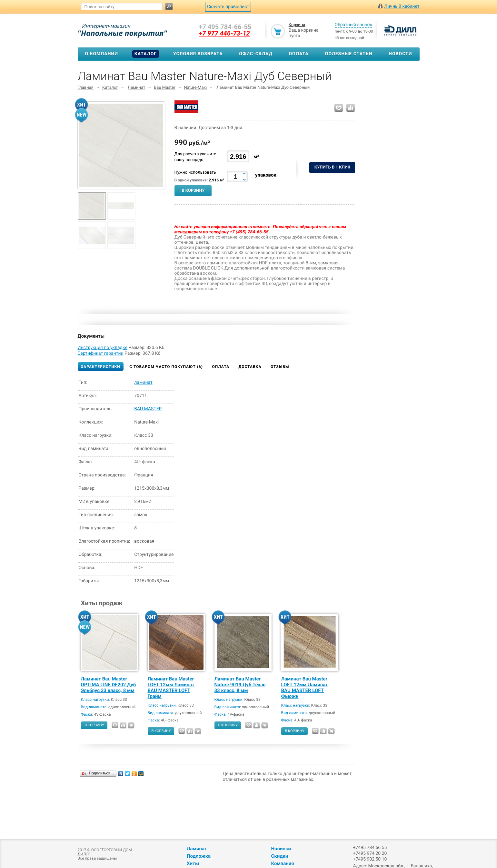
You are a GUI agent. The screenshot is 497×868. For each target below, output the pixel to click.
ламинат (143, 383)
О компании (102, 54)
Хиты (193, 863)
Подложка (199, 856)
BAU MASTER (148, 409)
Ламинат (136, 88)
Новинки (281, 849)
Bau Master (164, 88)
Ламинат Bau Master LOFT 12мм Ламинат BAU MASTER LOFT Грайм (171, 688)
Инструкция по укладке (103, 348)
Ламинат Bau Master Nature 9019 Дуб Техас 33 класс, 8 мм (240, 685)
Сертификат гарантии (101, 353)
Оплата (298, 54)
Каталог (146, 54)
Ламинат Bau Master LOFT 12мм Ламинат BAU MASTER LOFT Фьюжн (305, 688)
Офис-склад (256, 54)
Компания (282, 863)
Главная (86, 88)
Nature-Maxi (196, 88)
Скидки (279, 856)
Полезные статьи (349, 54)
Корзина (297, 25)
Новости (400, 54)
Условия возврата (198, 54)
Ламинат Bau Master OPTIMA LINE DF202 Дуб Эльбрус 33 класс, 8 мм (109, 685)
